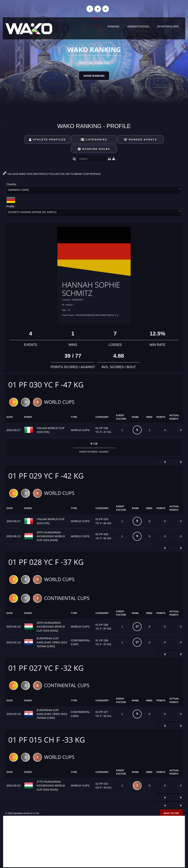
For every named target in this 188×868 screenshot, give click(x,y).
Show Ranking (94, 76)
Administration (138, 26)
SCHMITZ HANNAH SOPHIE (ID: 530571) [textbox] (32, 212)
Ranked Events (141, 140)
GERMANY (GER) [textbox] (19, 190)
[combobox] (94, 191)
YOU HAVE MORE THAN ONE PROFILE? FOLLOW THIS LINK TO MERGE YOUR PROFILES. (52, 174)
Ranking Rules (94, 149)
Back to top (171, 813)
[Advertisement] (94, 842)
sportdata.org (168, 26)
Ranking (113, 26)
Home (96, 26)
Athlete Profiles (47, 140)
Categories (94, 140)
